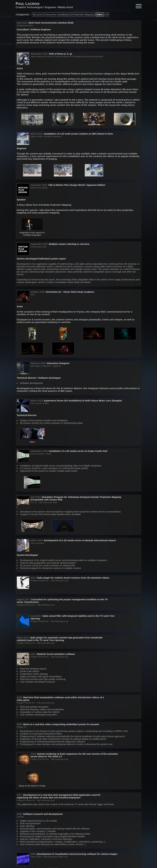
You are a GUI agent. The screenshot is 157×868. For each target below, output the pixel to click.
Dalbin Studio (36, 136)
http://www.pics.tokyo (48, 502)
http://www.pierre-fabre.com (56, 857)
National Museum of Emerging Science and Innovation (79, 57)
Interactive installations (58, 15)
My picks (38, 15)
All (107, 15)
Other (100, 15)
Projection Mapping (83, 15)
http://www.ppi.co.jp (60, 580)
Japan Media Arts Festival (42, 57)
